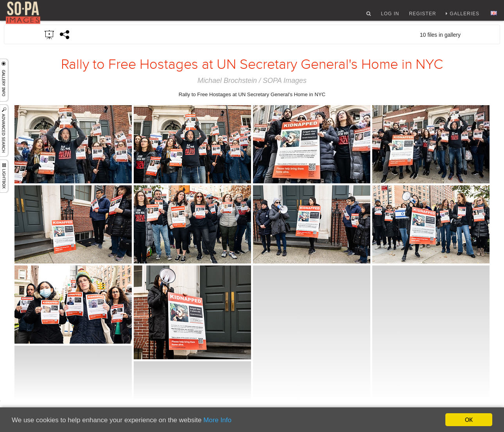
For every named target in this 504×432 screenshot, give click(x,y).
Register (422, 17)
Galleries (465, 17)
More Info (217, 420)
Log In (390, 17)
